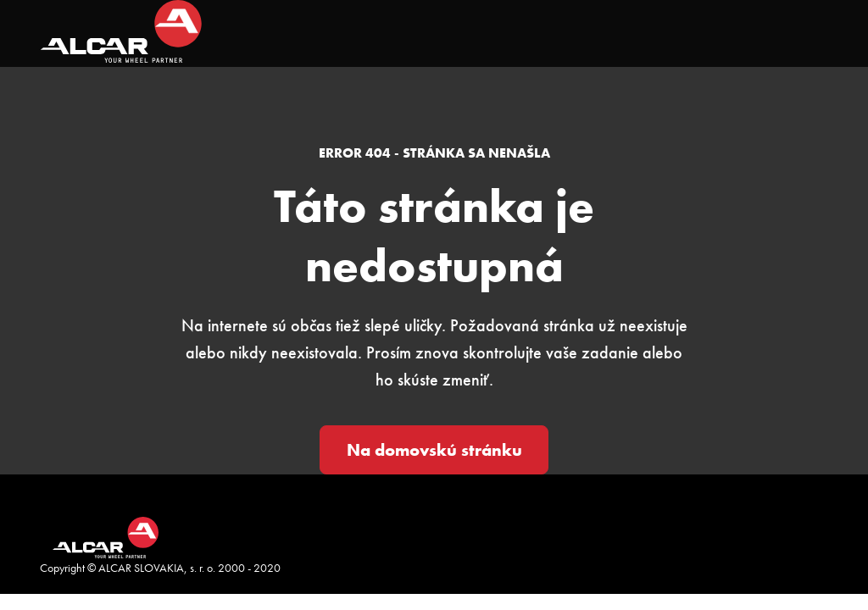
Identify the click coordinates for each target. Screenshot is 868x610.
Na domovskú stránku (434, 450)
